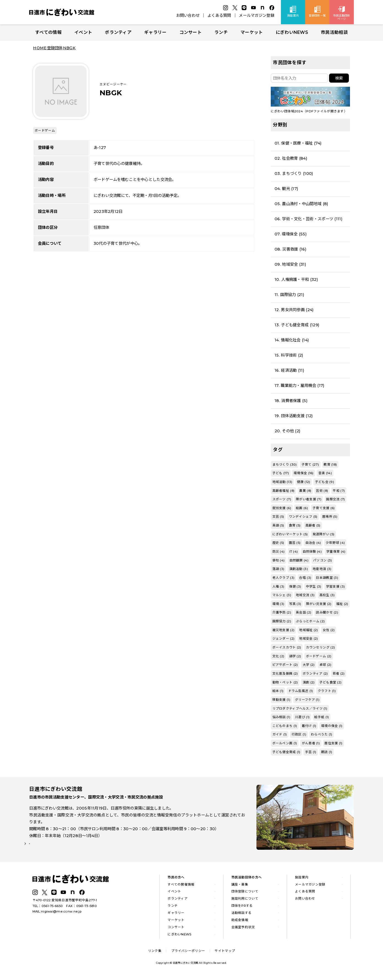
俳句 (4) (279, 560)
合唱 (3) (305, 578)
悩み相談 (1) (281, 717)
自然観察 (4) (299, 560)
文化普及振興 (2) (285, 674)
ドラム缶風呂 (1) (301, 691)
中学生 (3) (314, 587)
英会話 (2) (303, 612)
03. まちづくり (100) (294, 173)
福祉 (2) (342, 604)
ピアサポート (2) (285, 665)
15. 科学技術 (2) (289, 355)
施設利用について (245, 900)
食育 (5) (295, 525)
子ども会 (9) (325, 482)
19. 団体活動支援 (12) (294, 416)
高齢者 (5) (313, 525)
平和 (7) (339, 491)
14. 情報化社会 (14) (292, 340)
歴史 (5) (278, 543)
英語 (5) (278, 525)
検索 (339, 78)
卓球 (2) (325, 665)
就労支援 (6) (282, 508)
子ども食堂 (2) (331, 682)
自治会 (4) (313, 543)
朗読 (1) (327, 752)
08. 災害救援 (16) (290, 249)
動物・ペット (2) (285, 682)
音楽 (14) (325, 473)
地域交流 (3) (305, 595)
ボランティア (118, 32)
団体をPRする (242, 908)
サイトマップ (225, 953)
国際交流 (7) (335, 499)
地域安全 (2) (308, 639)
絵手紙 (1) (322, 717)
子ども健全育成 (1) (286, 752)
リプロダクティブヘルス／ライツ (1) (300, 708)
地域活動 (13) (282, 482)
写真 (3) (295, 604)
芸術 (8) (322, 491)
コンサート (191, 32)
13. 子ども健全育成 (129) (297, 325)
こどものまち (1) (285, 726)
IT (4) (294, 552)
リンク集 (155, 953)
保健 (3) (295, 587)
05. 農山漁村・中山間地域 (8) (301, 204)
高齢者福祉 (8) (284, 491)
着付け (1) (309, 726)
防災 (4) (279, 552)
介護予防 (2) (282, 612)
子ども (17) (281, 473)
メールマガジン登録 (257, 15)
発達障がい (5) (324, 534)
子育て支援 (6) (324, 508)
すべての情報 (48, 32)
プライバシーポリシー (188, 953)
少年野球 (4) (335, 543)
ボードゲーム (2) (319, 656)
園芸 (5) (295, 543)
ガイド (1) (280, 734)
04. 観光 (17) (286, 189)
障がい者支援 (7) (309, 499)
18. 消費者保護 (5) (291, 401)
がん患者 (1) (311, 743)
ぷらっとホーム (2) (310, 621)
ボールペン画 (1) (285, 743)
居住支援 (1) (333, 743)
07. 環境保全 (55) (291, 234)
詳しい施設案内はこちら (55, 849)
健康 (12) (303, 482)
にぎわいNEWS (292, 32)
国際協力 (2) (282, 621)
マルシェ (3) (282, 595)
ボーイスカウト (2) (287, 647)
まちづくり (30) (285, 465)
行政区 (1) (299, 734)
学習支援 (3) (335, 587)
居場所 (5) (330, 517)
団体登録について (245, 893)
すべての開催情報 (181, 886)
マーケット (252, 32)
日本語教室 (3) (327, 578)
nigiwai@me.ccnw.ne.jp (61, 913)
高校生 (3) (327, 595)
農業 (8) (305, 491)
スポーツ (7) (282, 499)
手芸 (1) (311, 752)
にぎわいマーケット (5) (290, 534)
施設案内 (302, 879)
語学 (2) (295, 656)
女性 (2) (329, 630)
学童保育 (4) (336, 552)
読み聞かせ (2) (327, 612)
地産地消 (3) (322, 569)
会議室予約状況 (243, 929)
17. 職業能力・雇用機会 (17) (299, 386)
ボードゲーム (45, 131)
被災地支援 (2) (284, 630)
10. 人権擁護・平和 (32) (296, 279)
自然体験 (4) (312, 552)
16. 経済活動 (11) (289, 370)
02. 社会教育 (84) (291, 158)
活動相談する (242, 914)
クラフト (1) (327, 691)
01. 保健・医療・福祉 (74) (298, 143)
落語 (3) (278, 569)
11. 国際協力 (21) (289, 295)
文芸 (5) (278, 517)
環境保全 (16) (304, 473)
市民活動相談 (334, 32)
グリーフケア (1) (307, 700)
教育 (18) (330, 465)
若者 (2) (339, 674)
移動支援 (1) (281, 700)
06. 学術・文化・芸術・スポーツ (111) (308, 219)
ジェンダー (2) (284, 639)
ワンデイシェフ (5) (303, 517)
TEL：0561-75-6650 (48, 908)
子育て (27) (310, 465)
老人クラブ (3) (284, 578)
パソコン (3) (322, 560)
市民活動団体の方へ (247, 879)
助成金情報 (240, 922)
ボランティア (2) (315, 674)
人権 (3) (278, 587)
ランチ (221, 32)
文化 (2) (278, 656)
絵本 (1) (278, 691)
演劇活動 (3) (299, 569)
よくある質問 (219, 15)
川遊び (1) (302, 717)
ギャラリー (155, 32)
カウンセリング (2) (320, 647)
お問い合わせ (188, 15)
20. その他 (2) (287, 431)
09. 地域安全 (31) (290, 264)
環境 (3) (278, 604)
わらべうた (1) (322, 734)
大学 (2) (309, 665)
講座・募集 (240, 886)
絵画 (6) (302, 508)
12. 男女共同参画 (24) (294, 310)
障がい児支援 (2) (319, 604)
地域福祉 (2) (308, 630)
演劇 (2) (309, 682)
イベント (83, 32)
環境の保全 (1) (332, 726)
